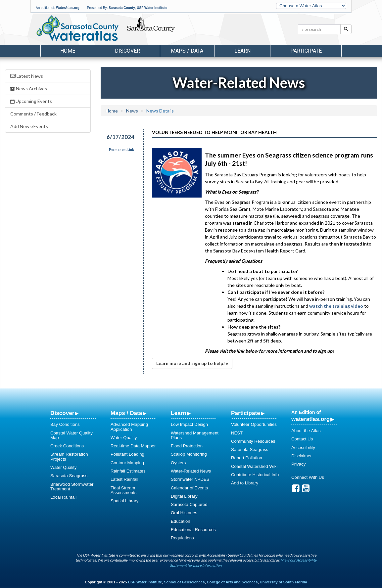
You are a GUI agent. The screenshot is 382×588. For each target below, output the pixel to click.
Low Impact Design (189, 424)
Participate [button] (306, 51)
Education (181, 521)
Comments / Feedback (33, 114)
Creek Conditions (67, 446)
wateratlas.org (310, 419)
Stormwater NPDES (190, 479)
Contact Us (302, 439)
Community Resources (253, 441)
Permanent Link (121, 150)
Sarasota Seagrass (69, 476)
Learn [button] (242, 51)
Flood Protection (187, 446)
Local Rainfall (63, 497)
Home (68, 51)
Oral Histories (184, 513)
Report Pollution (247, 458)
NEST (237, 433)
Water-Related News (191, 471)
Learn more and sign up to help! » (192, 363)
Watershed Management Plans (195, 435)
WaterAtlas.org (68, 8)
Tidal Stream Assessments (123, 490)
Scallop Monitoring (189, 454)
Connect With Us (308, 477)
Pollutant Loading (127, 454)
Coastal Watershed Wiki (254, 466)
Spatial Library (124, 501)
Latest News (27, 76)
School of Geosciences (184, 582)
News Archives (29, 89)
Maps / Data (126, 413)
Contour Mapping (127, 463)
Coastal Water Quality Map (72, 435)
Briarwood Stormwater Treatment (72, 487)
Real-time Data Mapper (133, 446)
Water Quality (63, 467)
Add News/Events (29, 126)
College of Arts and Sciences (232, 582)
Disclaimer (302, 456)
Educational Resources (193, 530)
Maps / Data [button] (187, 51)
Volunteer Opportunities (254, 424)
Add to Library (245, 483)
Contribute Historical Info (255, 475)
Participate (246, 413)
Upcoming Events (31, 101)
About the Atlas (306, 431)
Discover (62, 413)
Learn (179, 413)
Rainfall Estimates (128, 471)
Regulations (182, 538)
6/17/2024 (120, 137)
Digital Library (184, 496)
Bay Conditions (65, 424)
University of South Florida (284, 582)
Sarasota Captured (189, 504)
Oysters (178, 463)
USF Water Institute (152, 8)
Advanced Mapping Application (129, 427)
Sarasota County (122, 8)
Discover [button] (127, 51)
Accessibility (303, 448)
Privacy (298, 464)
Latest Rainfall (124, 479)
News (132, 111)
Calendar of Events (189, 488)
